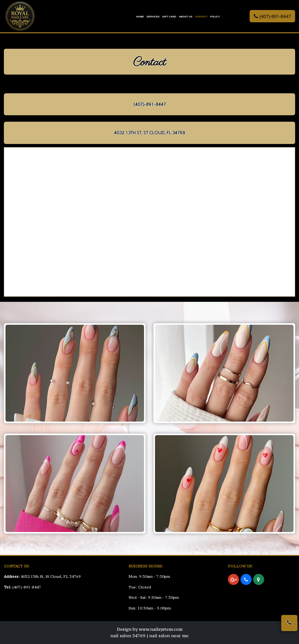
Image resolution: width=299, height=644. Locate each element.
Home (140, 17)
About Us (186, 17)
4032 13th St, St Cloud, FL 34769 (51, 577)
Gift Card (169, 17)
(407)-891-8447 (27, 587)
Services (153, 17)
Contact (201, 17)
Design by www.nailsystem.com (150, 629)
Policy (215, 17)
